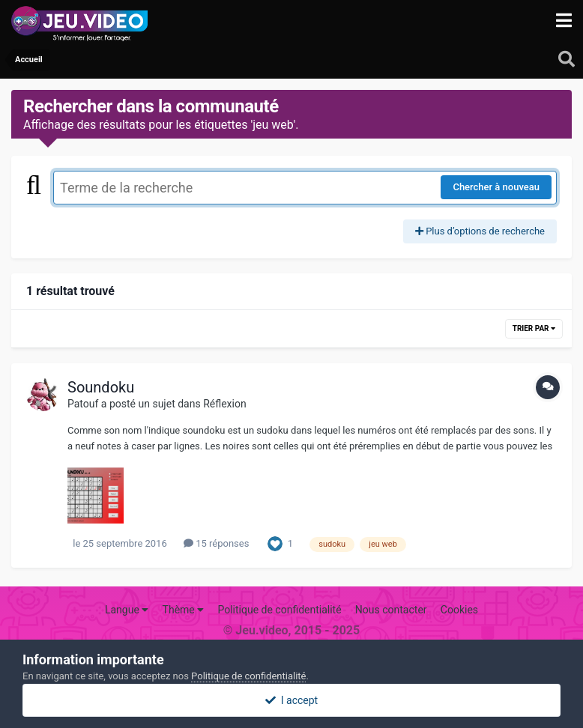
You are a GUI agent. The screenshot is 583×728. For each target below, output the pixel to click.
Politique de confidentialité (279, 610)
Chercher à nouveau (496, 187)
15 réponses (216, 543)
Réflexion (225, 404)
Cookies (459, 610)
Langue (127, 610)
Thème (184, 610)
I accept (291, 700)
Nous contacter (391, 610)
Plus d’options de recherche (480, 231)
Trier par (534, 328)
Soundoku (101, 387)
